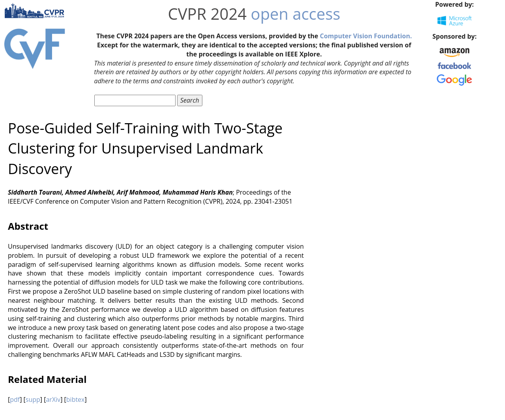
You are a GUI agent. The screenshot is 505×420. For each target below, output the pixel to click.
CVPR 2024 (208, 14)
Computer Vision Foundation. (366, 36)
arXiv (53, 399)
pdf (15, 399)
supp (33, 399)
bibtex (76, 399)
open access (296, 14)
